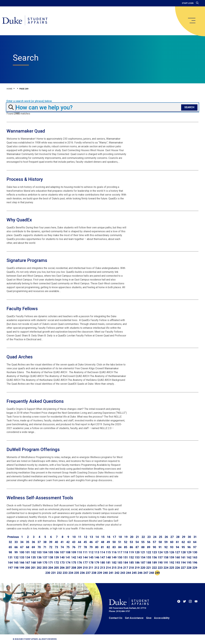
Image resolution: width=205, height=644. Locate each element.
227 (183, 568)
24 (155, 537)
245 (134, 573)
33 (16, 542)
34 (22, 542)
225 (172, 568)
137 (45, 557)
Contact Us (116, 618)
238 (94, 573)
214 (108, 568)
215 (114, 568)
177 (85, 562)
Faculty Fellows (22, 309)
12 (86, 537)
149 (114, 557)
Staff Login (188, 3)
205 (56, 568)
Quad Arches (20, 357)
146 (97, 557)
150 (120, 557)
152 (131, 557)
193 (177, 562)
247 (146, 573)
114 (102, 552)
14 (97, 537)
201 (33, 568)
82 (108, 547)
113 (97, 552)
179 (97, 562)
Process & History (25, 179)
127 (177, 552)
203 (45, 568)
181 (108, 562)
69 (33, 547)
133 (22, 557)
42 (68, 542)
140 (62, 557)
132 (16, 557)
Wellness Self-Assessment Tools (40, 498)
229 (195, 568)
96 (189, 547)
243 (123, 573)
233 (65, 573)
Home (9, 89)
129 (189, 552)
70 (39, 547)
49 (108, 542)
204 (51, 568)
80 (97, 547)
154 (143, 557)
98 (10, 552)
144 (85, 557)
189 (154, 562)
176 (79, 562)
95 (183, 547)
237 (88, 573)
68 (28, 547)
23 (149, 537)
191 (166, 562)
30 (189, 537)
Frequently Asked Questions (35, 401)
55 (143, 542)
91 (160, 547)
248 (152, 573)
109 (74, 552)
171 (51, 562)
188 (149, 562)
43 (74, 542)
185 (131, 562)
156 (154, 557)
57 (154, 542)
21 (137, 537)
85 (126, 547)
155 (149, 557)
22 (143, 537)
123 (154, 552)
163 (195, 557)
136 (39, 557)
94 (177, 547)
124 (160, 552)
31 (195, 537)
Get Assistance (134, 618)
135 (33, 557)
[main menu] (192, 21)
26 (166, 537)
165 (16, 562)
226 (177, 568)
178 (91, 562)
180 (102, 562)
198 (16, 568)
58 (160, 542)
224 (166, 568)
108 (68, 552)
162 (189, 557)
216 (120, 568)
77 (79, 547)
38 (45, 542)
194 (183, 562)
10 (74, 537)
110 (79, 552)
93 (172, 547)
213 (102, 568)
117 (120, 552)
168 (33, 562)
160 (177, 557)
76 (74, 547)
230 (48, 573)
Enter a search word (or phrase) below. (29, 101)
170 (45, 562)
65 (10, 547)
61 (177, 542)
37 (39, 542)
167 (28, 562)
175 (74, 562)
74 (62, 547)
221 (149, 568)
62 (183, 542)
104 (45, 552)
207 (68, 568)
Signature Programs (27, 260)
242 (117, 573)
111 (85, 552)
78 (85, 547)
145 (91, 557)
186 (137, 562)
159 (172, 557)
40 (56, 542)
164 (10, 562)
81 (102, 547)
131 (10, 557)
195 (189, 562)
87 (137, 547)
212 (97, 568)
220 (143, 568)
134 (28, 557)
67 (22, 547)
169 (39, 562)
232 (59, 573)
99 (16, 552)
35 (28, 542)
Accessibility (162, 618)
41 (62, 542)
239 (100, 573)
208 (74, 568)
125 (166, 552)
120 (137, 552)
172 (56, 562)
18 (120, 537)
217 (126, 568)
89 (149, 547)
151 (126, 557)
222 (154, 568)
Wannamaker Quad (26, 131)
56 (149, 542)
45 (85, 542)
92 (166, 547)
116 (114, 552)
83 (114, 547)
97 (195, 547)
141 (68, 557)
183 (120, 562)
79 (91, 547)
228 (189, 568)
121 (143, 552)
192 (172, 562)
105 (51, 552)
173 (62, 562)
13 (91, 537)
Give (149, 618)
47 (97, 542)
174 (68, 562)
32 (10, 542)
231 (53, 573)
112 (91, 552)
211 (91, 568)
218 (131, 568)
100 (22, 552)
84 (120, 547)
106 (56, 552)
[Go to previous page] (13, 537)
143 (79, 557)
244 (128, 573)
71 (45, 547)
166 (22, 562)
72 (51, 547)
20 (132, 537)
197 (10, 568)
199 (22, 568)
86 (131, 547)
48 (102, 542)
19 (126, 537)
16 (109, 537)
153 (137, 557)
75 (68, 547)
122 (149, 552)
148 (108, 557)
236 (82, 573)
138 (51, 557)
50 (114, 542)
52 (126, 542)
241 (111, 573)
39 (51, 542)
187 (143, 562)
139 (56, 557)
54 (137, 542)
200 (28, 568)
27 (172, 537)
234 (71, 573)
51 (120, 542)
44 (79, 542)
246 (140, 573)
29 (184, 537)
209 (79, 568)
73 (56, 547)
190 (160, 562)
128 (183, 552)
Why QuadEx (19, 220)
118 (126, 552)
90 (154, 547)
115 (108, 552)
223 (160, 568)
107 (62, 552)
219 (137, 568)
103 (39, 552)
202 (39, 568)
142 (74, 557)
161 (183, 557)
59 (166, 542)
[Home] (26, 21)
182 (114, 562)
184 (126, 562)
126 (172, 552)
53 (131, 542)
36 (33, 542)
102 (33, 552)
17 (114, 537)
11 (80, 537)
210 (85, 568)
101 (28, 552)
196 (195, 562)
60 (172, 542)
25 (160, 537)
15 (103, 537)
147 (102, 557)
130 (195, 552)
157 (160, 557)
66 (16, 547)
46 (91, 542)
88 (143, 547)
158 (166, 557)
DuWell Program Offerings (33, 450)
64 (195, 542)
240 (105, 573)
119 (131, 552)
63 (189, 542)
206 (62, 568)
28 (178, 537)
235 (77, 573)
